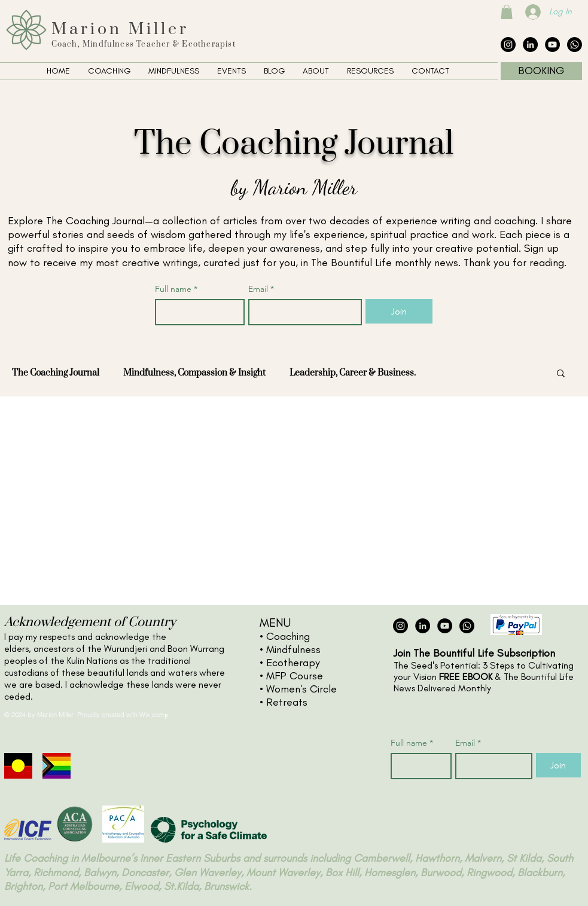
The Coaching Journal (56, 373)
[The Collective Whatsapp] (575, 45)
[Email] (301, 312)
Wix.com (152, 715)
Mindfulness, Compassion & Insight (194, 373)
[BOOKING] (541, 71)
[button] (507, 12)
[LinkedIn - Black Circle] (530, 45)
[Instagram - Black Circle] (508, 45)
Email (261, 289)
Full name (176, 289)
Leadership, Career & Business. (353, 373)
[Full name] (196, 312)
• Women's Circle (298, 689)
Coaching (288, 636)
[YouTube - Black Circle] (552, 45)
